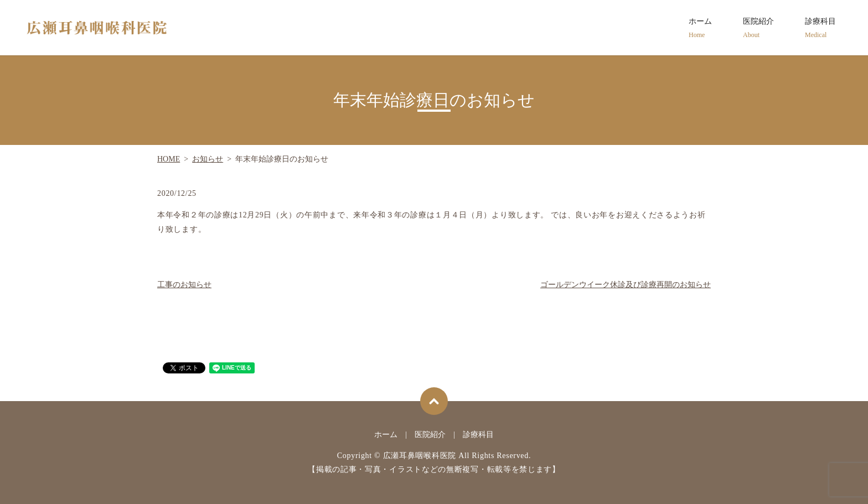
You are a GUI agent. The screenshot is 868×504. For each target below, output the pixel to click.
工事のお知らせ (184, 285)
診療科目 (820, 28)
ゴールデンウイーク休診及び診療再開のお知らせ (626, 285)
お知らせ (208, 159)
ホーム (700, 28)
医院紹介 (758, 28)
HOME (169, 159)
